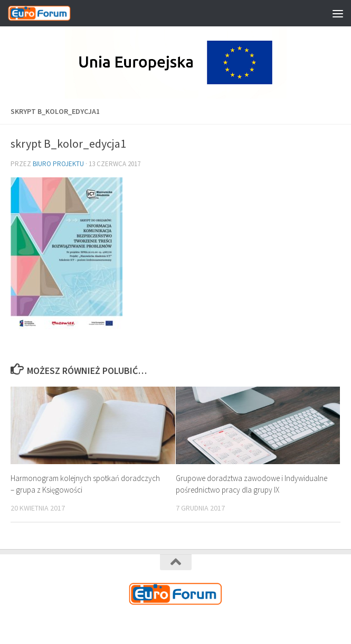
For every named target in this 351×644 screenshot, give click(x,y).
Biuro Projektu (58, 164)
